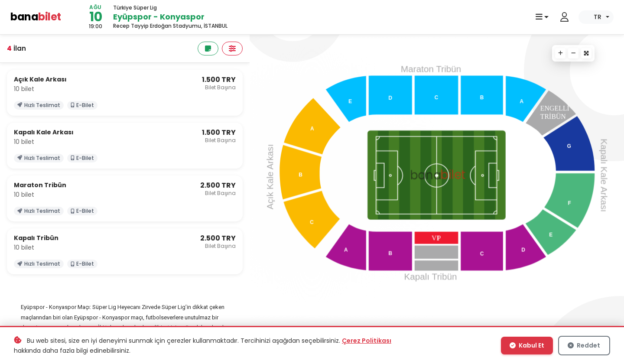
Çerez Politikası (367, 341)
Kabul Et (527, 345)
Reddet (584, 345)
